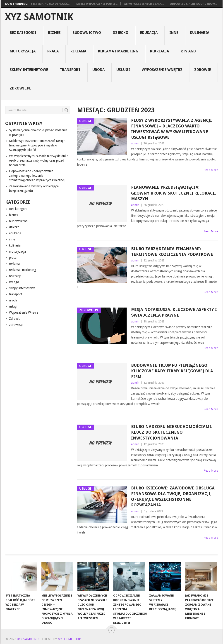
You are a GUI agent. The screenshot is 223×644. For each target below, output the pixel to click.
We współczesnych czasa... (144, 4)
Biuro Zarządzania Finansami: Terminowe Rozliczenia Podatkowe (172, 251)
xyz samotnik (39, 17)
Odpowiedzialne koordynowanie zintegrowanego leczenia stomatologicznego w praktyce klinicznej (37, 176)
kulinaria (200, 33)
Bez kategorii (23, 33)
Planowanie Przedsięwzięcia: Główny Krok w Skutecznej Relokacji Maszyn (174, 193)
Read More (211, 170)
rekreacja (159, 51)
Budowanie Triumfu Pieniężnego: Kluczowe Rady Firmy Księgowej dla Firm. (172, 371)
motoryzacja (23, 51)
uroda (98, 70)
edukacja (149, 33)
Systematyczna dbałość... (51, 4)
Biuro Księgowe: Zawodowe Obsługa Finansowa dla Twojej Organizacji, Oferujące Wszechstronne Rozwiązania (173, 497)
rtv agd (188, 51)
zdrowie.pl (20, 88)
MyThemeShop (69, 639)
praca (53, 51)
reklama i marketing (118, 51)
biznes (54, 33)
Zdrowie (203, 70)
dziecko (121, 33)
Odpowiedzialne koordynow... (193, 4)
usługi (123, 70)
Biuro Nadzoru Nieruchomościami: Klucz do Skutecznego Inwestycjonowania (172, 432)
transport (70, 70)
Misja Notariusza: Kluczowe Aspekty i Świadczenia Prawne (174, 312)
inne (174, 33)
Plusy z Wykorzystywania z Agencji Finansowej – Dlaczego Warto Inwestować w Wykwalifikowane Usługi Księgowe (171, 129)
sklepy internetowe (29, 70)
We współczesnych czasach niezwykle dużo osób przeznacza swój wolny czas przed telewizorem (39, 160)
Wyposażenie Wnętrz (162, 70)
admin (135, 143)
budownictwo (87, 33)
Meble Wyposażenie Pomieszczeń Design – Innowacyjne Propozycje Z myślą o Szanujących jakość (39, 145)
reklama (78, 51)
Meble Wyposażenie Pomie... (97, 4)
